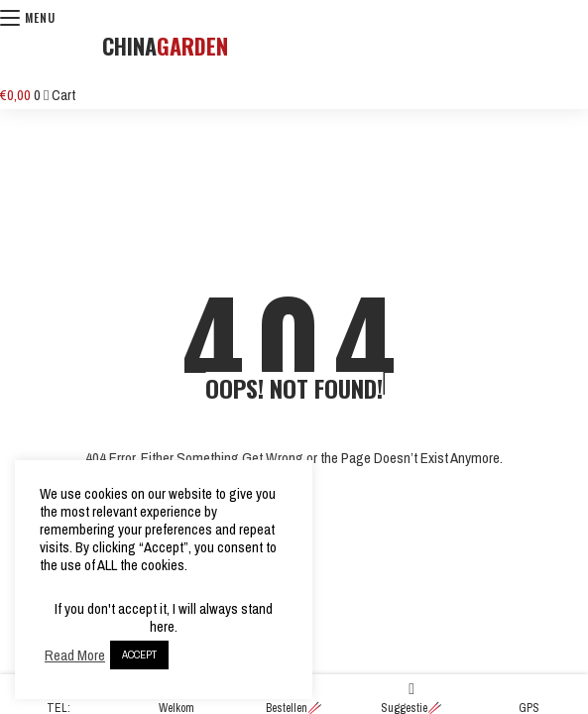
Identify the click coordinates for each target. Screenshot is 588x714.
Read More (75, 655)
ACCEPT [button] (139, 654)
